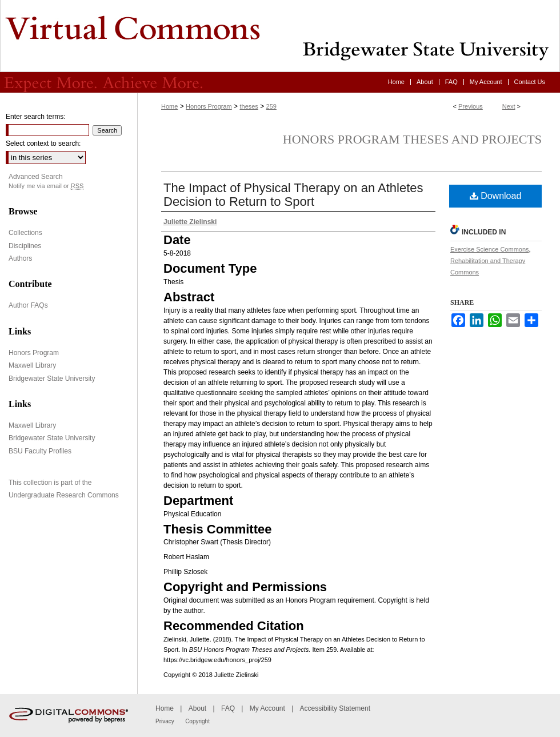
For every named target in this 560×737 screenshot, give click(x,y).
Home (169, 106)
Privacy (165, 721)
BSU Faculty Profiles (40, 451)
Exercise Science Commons (490, 249)
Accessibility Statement (335, 708)
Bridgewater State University (52, 379)
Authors (20, 258)
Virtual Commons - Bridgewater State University (280, 36)
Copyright (197, 721)
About (197, 708)
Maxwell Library (32, 365)
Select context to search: (43, 144)
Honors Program (209, 106)
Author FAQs (28, 305)
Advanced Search (36, 177)
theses (249, 106)
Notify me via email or (46, 186)
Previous (471, 106)
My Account (267, 708)
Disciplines (25, 246)
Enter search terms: (36, 117)
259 (271, 106)
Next (509, 106)
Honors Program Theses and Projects (412, 139)
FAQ (228, 708)
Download (496, 196)
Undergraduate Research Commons (64, 495)
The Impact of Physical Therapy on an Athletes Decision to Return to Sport (293, 195)
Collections (25, 233)
